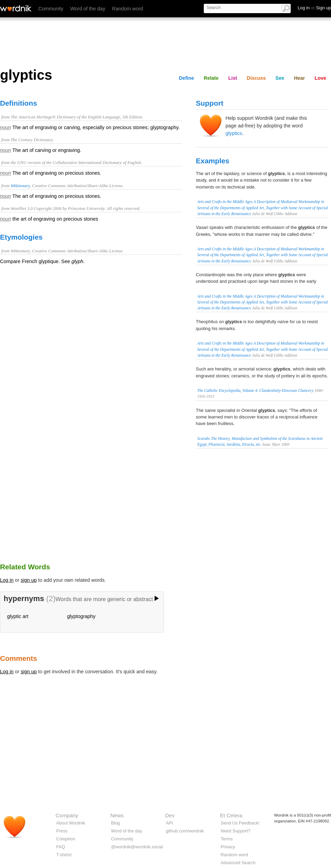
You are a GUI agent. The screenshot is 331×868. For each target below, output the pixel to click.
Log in (7, 580)
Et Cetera (231, 815)
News (117, 815)
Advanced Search (238, 863)
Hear (299, 78)
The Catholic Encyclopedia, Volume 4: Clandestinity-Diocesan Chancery (255, 390)
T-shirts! (64, 855)
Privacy (228, 847)
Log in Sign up (314, 8)
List (233, 78)
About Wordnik (71, 823)
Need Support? (235, 831)
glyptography (81, 616)
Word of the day (88, 9)
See (280, 78)
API (169, 823)
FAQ (61, 847)
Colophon (66, 839)
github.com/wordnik (185, 831)
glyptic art (18, 616)
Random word (128, 9)
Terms (227, 839)
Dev (170, 815)
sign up (29, 580)
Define (187, 78)
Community (51, 9)
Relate (211, 78)
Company (67, 815)
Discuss (256, 78)
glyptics (234, 133)
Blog (116, 823)
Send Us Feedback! (240, 823)
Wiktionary (20, 186)
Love (320, 78)
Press (62, 831)
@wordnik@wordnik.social (137, 847)
